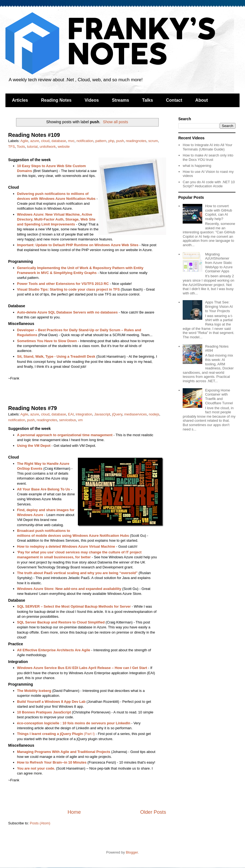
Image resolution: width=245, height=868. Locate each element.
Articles (20, 100)
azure (35, 141)
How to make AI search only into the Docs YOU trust (208, 157)
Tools (21, 147)
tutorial (32, 147)
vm (80, 420)
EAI (71, 414)
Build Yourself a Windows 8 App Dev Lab (51, 702)
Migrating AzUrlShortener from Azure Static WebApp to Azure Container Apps (219, 263)
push (120, 141)
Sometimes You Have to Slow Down (47, 341)
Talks (148, 100)
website (64, 147)
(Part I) (56, 734)
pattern (101, 141)
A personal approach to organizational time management (65, 435)
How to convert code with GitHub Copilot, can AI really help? (218, 212)
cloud (45, 141)
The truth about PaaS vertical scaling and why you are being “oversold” (77, 573)
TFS (12, 147)
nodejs (154, 414)
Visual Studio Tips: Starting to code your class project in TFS (68, 289)
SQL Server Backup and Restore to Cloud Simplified (61, 622)
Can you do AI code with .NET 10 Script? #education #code (209, 184)
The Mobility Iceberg (34, 691)
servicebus (68, 420)
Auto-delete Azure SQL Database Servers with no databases (68, 312)
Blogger (132, 852)
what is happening (197, 166)
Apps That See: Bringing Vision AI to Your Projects (219, 306)
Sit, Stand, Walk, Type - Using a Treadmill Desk (56, 356)
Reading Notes (56, 100)
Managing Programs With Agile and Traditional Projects (64, 752)
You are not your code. (36, 768)
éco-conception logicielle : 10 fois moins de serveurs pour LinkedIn (74, 723)
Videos (92, 100)
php (111, 141)
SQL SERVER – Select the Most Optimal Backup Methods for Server (74, 606)
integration (84, 414)
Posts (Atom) (40, 823)
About (201, 100)
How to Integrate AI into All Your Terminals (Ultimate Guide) (207, 147)
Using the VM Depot (34, 446)
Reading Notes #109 (34, 135)
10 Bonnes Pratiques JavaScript (44, 712)
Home (74, 812)
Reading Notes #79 (33, 408)
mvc (71, 141)
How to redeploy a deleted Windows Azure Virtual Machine (66, 546)
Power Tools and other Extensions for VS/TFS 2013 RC (63, 284)
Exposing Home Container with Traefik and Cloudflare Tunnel (219, 397)
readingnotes (136, 141)
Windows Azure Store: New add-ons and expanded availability (69, 589)
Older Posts (153, 812)
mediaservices (135, 414)
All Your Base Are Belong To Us (44, 489)
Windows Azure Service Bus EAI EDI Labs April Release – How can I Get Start (82, 668)
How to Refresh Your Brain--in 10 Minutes (52, 762)
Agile (24, 141)
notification (85, 141)
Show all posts (115, 122)
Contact (174, 100)
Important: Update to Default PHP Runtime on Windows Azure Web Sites (78, 245)
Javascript (102, 414)
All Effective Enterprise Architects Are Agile (54, 650)
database (59, 141)
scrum (153, 141)
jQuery (117, 414)
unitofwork (48, 147)
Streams (120, 100)
